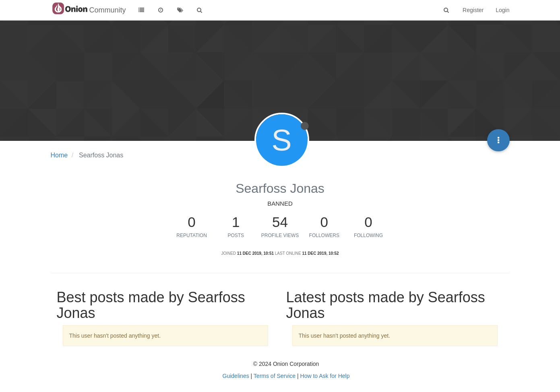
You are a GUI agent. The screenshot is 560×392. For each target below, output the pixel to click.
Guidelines (236, 376)
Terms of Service (275, 376)
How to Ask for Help (325, 376)
